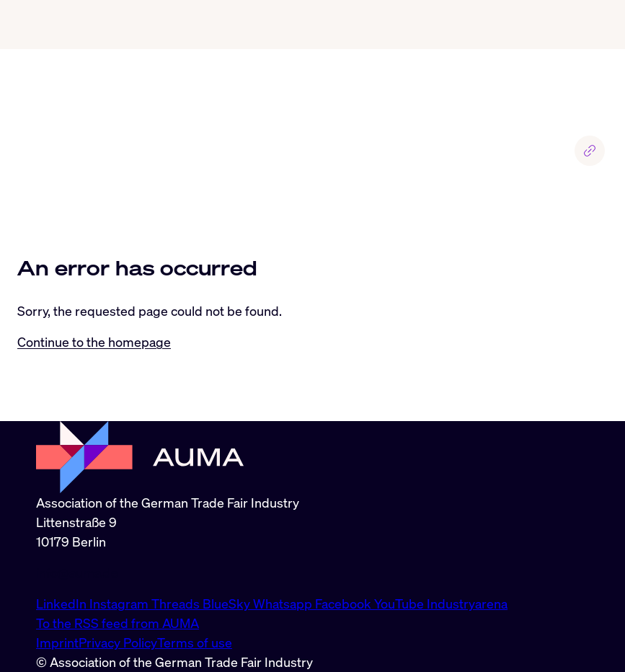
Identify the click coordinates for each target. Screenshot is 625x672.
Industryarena (467, 604)
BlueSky (228, 604)
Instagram (120, 604)
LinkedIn (63, 604)
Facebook (345, 604)
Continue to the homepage (94, 342)
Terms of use (195, 642)
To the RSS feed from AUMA (118, 623)
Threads (177, 604)
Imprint (57, 642)
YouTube (400, 604)
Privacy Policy (118, 642)
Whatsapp (284, 604)
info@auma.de (77, 572)
